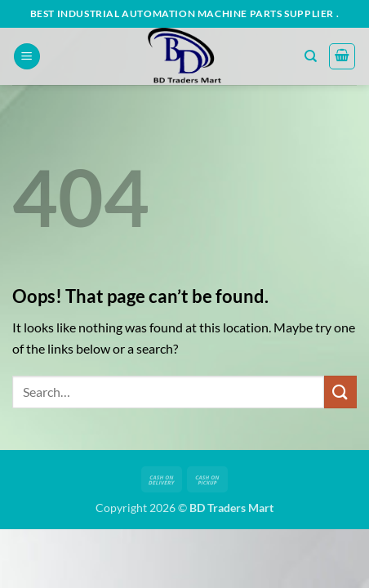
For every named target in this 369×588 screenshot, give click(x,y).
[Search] (311, 56)
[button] (27, 57)
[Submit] (340, 392)
